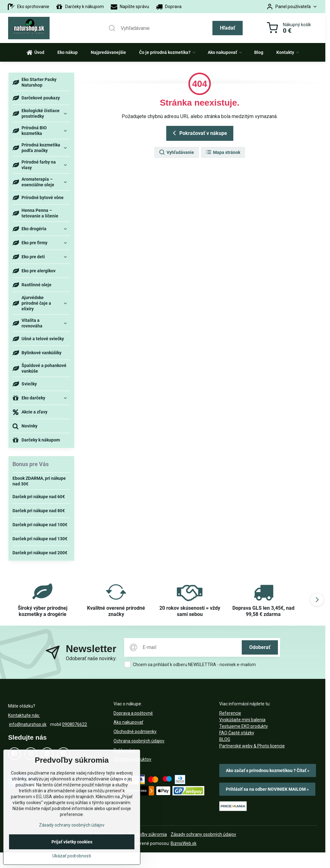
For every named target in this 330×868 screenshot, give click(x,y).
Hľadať (228, 28)
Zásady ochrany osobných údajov (203, 834)
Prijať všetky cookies (72, 844)
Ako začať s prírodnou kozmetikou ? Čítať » (268, 770)
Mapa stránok (223, 152)
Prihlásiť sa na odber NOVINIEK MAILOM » (267, 789)
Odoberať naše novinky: (91, 658)
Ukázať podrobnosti (72, 858)
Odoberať (260, 647)
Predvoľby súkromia (147, 834)
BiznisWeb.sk (184, 843)
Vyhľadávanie (176, 152)
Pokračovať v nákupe (199, 133)
